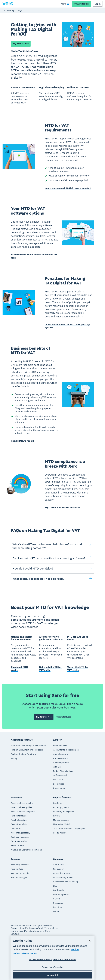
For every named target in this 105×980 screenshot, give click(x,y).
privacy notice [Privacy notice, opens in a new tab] (29, 953)
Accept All (53, 975)
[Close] (90, 941)
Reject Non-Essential (52, 967)
